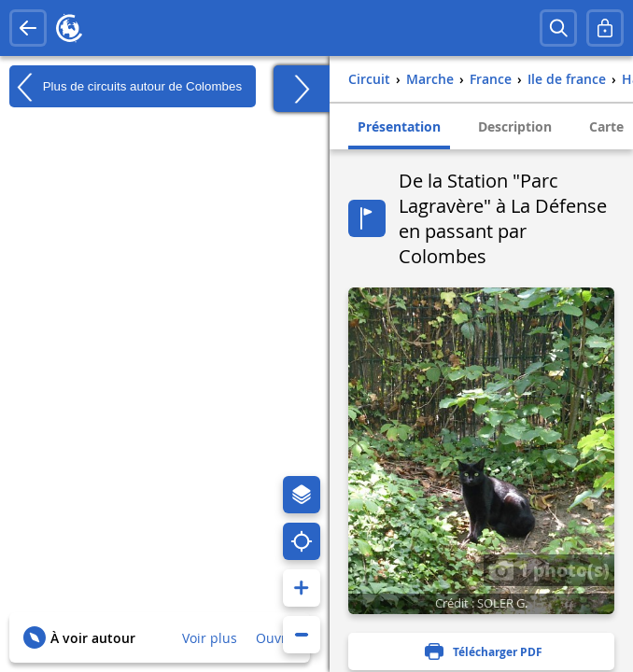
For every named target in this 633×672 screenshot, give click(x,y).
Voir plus (210, 638)
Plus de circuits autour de (126, 87)
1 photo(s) (549, 569)
